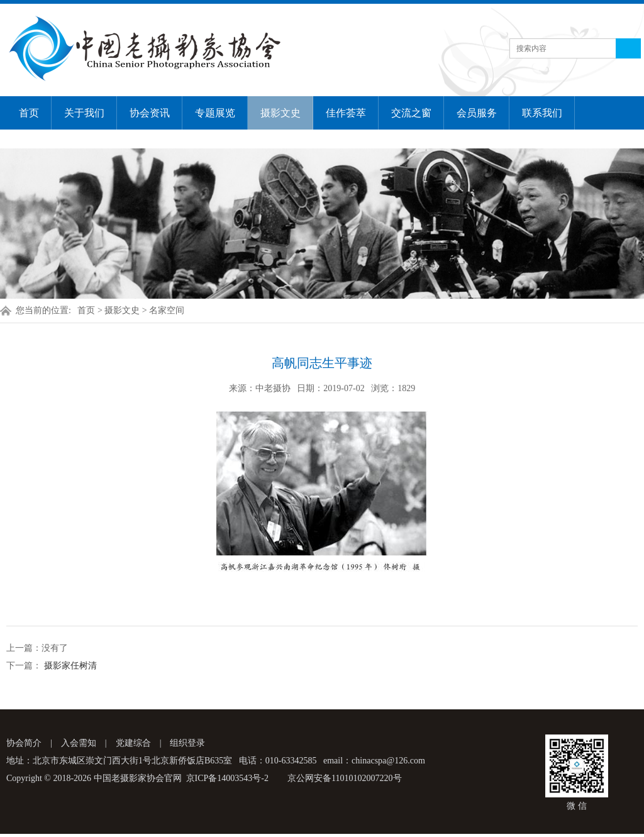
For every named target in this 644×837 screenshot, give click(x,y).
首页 (29, 113)
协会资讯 (150, 113)
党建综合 (133, 743)
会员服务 (477, 113)
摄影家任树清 (69, 666)
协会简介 (24, 743)
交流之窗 (411, 113)
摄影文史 (280, 113)
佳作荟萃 (346, 113)
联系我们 (542, 113)
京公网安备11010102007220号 (344, 778)
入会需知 (79, 743)
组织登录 (187, 743)
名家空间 (167, 310)
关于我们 (84, 113)
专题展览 (215, 113)
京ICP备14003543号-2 (227, 778)
